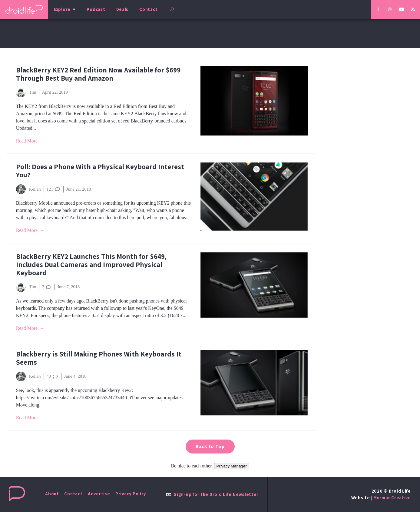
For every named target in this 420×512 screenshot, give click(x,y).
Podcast (96, 9)
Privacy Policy (131, 494)
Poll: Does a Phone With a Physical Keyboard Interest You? (100, 171)
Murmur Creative (392, 498)
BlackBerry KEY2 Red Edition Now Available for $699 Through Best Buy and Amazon (98, 74)
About (52, 494)
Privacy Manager (232, 466)
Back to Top (210, 446)
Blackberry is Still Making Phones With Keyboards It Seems (99, 358)
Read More (27, 141)
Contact (148, 9)
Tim (26, 92)
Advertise (99, 494)
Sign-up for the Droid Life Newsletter (212, 494)
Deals (122, 9)
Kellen (28, 189)
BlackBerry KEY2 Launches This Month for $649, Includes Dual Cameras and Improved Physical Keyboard (91, 264)
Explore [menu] (62, 9)
